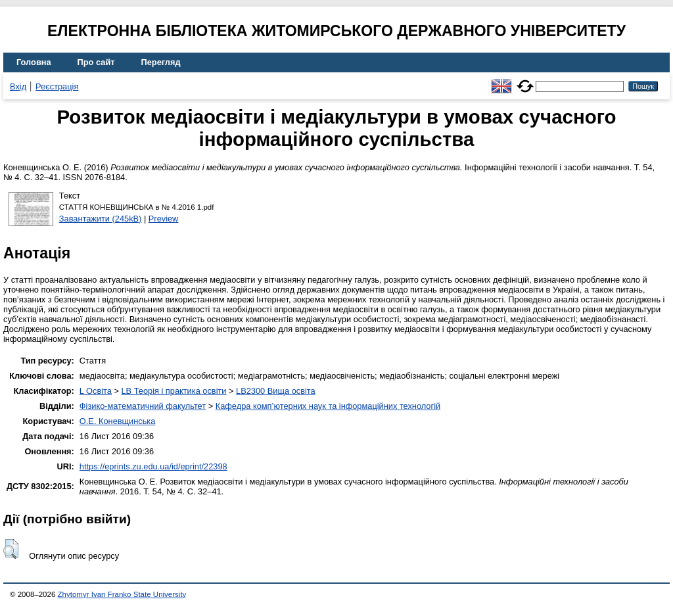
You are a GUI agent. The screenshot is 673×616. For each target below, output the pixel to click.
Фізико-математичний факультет (143, 406)
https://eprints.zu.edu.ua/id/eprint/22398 (153, 466)
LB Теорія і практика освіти (174, 391)
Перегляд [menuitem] (161, 62)
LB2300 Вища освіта (276, 391)
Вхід (18, 86)
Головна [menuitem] (34, 62)
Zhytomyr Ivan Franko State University (122, 594)
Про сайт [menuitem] (96, 62)
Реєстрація (57, 86)
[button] (11, 549)
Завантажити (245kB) (101, 219)
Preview (164, 219)
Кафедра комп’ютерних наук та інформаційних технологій (328, 406)
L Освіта (96, 391)
